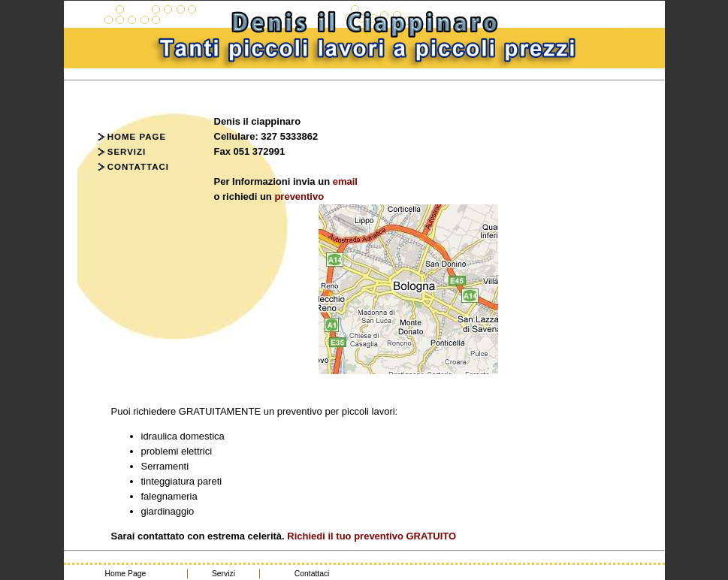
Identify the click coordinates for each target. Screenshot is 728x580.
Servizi (122, 152)
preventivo (299, 196)
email (345, 181)
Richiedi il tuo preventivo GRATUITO (370, 536)
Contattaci (133, 167)
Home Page (132, 137)
